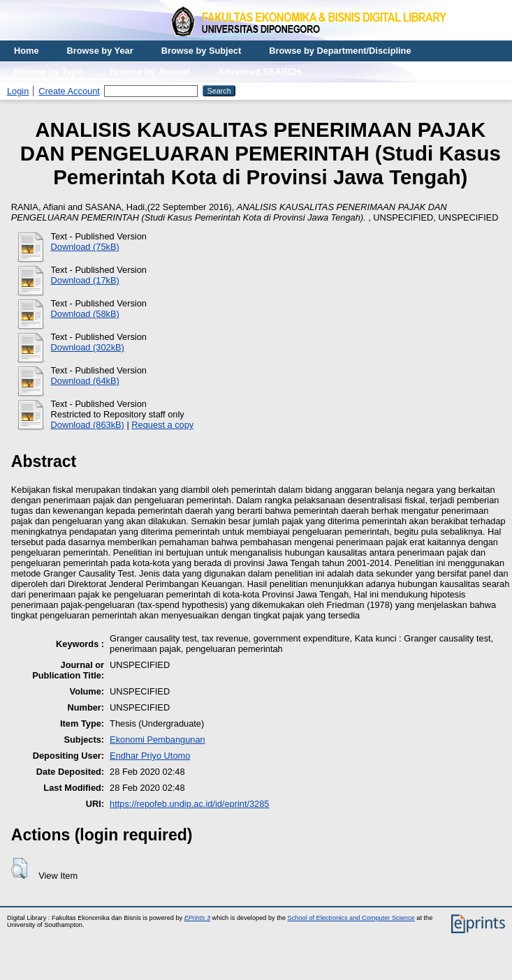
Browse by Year (100, 51)
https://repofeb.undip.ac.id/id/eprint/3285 (189, 804)
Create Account (69, 91)
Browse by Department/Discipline (340, 51)
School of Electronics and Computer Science (351, 918)
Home (27, 51)
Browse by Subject (202, 51)
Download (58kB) (85, 314)
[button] (19, 868)
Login (18, 91)
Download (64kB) (85, 381)
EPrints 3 (197, 918)
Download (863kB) (88, 425)
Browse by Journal (150, 72)
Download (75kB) (85, 247)
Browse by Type (48, 72)
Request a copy (162, 425)
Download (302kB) (88, 347)
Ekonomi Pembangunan (158, 740)
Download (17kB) (85, 280)
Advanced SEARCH (259, 72)
